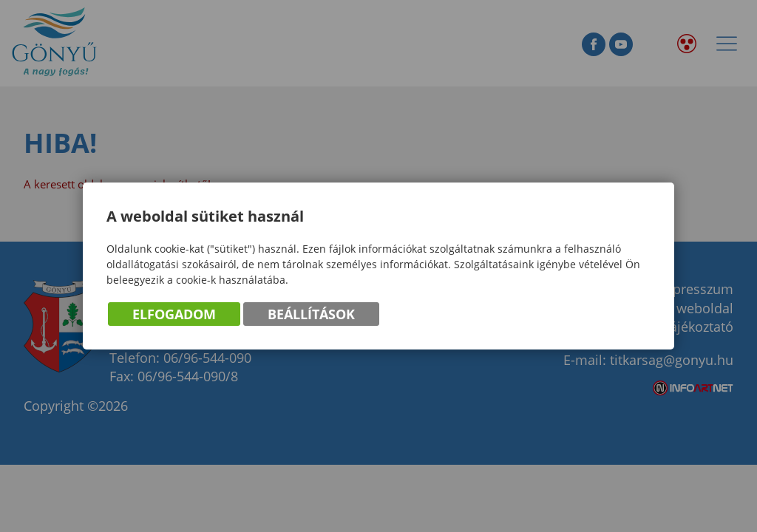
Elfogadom (174, 314)
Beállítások (311, 314)
